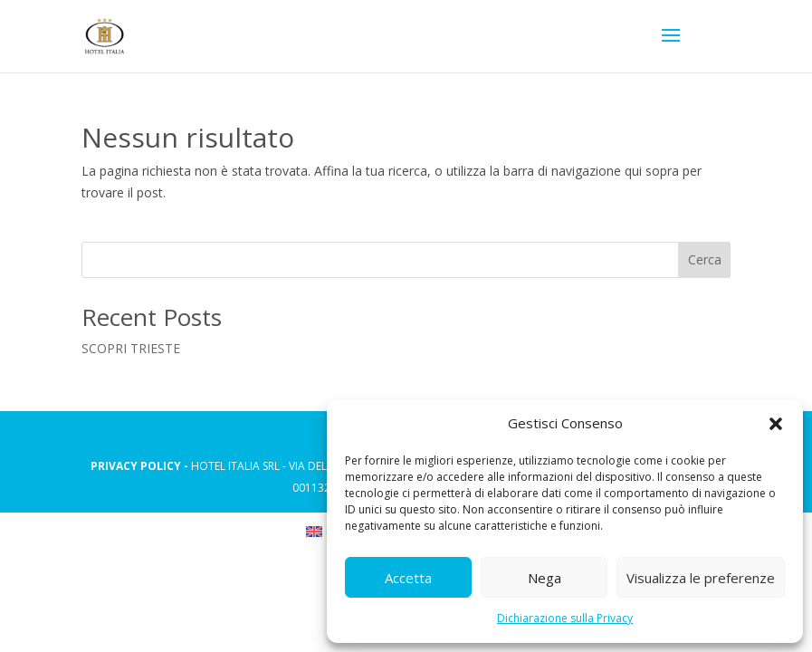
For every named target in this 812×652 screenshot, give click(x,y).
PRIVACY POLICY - (141, 466)
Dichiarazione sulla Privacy (565, 618)
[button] (776, 424)
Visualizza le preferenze (701, 578)
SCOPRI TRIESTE (131, 348)
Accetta (408, 578)
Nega (545, 578)
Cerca (705, 259)
